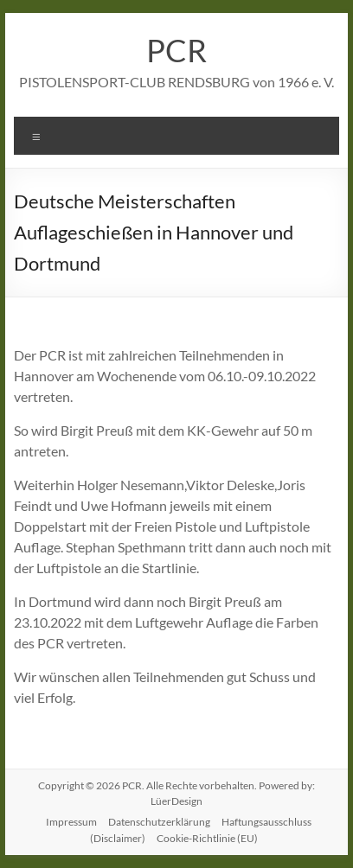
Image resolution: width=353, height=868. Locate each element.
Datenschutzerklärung (159, 822)
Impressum (71, 822)
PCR (176, 50)
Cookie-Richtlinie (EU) (207, 838)
